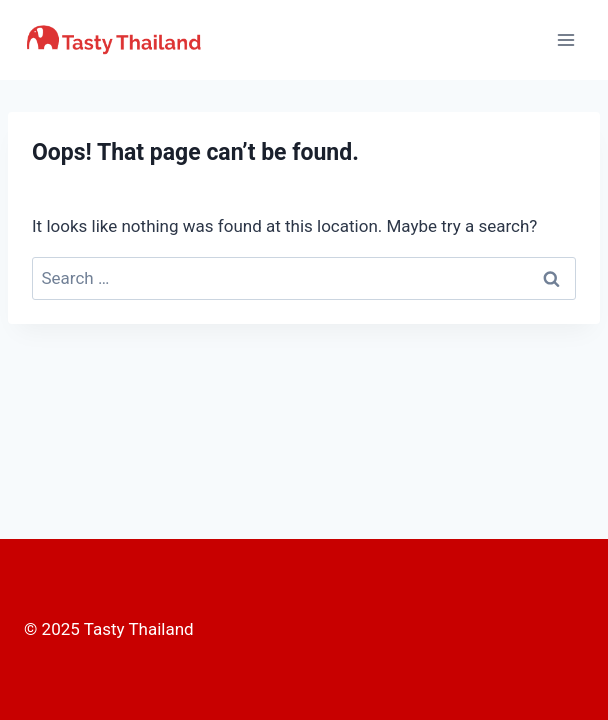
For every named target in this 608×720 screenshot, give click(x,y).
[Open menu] (565, 39)
